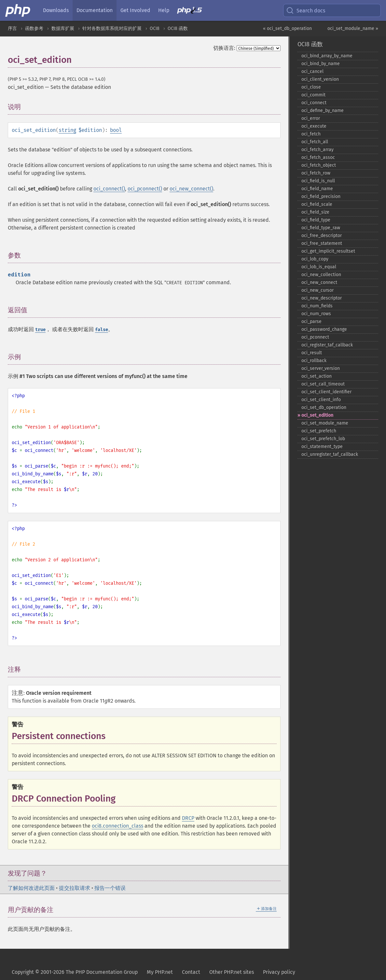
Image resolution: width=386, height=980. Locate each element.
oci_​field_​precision (321, 196)
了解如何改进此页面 (31, 888)
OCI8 (155, 28)
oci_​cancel (312, 71)
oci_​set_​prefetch (319, 431)
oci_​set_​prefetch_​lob (323, 439)
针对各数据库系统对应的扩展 (112, 28)
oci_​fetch (311, 134)
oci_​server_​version (321, 368)
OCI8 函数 (178, 28)
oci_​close (311, 87)
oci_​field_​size (315, 212)
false (102, 330)
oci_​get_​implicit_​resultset (328, 251)
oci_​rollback (314, 361)
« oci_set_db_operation (287, 28)
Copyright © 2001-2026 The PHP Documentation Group (75, 972)
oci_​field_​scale (317, 204)
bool (116, 130)
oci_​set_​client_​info (321, 400)
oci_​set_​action (317, 376)
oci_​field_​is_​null (318, 181)
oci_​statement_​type (322, 447)
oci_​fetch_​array (317, 150)
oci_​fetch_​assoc (318, 157)
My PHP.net (160, 972)
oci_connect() (109, 189)
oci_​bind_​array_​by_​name (327, 56)
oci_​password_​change (324, 329)
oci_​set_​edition (317, 415)
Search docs (306, 10)
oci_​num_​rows (316, 314)
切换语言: (224, 48)
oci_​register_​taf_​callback (327, 345)
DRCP (188, 818)
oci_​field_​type (316, 220)
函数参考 (34, 28)
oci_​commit (313, 95)
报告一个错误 (110, 888)
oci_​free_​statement (322, 243)
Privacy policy (279, 972)
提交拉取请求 (75, 888)
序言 (12, 28)
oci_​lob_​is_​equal (319, 267)
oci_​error (311, 118)
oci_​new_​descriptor (322, 298)
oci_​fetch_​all (315, 142)
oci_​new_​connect (319, 282)
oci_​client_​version (320, 79)
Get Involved (135, 10)
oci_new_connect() (191, 189)
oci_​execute (314, 126)
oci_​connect (314, 103)
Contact (191, 972)
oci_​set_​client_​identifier (326, 392)
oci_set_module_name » (353, 28)
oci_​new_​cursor (317, 290)
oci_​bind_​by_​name (321, 64)
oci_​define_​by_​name (323, 111)
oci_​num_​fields (317, 306)
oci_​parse (311, 322)
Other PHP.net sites (232, 972)
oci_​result (312, 353)
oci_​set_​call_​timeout (323, 384)
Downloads (56, 10)
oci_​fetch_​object (319, 165)
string (67, 130)
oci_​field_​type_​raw (321, 228)
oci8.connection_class (117, 826)
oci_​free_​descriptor (322, 236)
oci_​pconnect (315, 337)
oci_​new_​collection (321, 275)
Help (164, 10)
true (40, 330)
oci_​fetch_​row (316, 173)
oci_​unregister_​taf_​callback (330, 454)
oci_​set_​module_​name (325, 423)
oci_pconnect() (145, 189)
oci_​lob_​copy (315, 259)
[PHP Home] (18, 10)
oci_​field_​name (317, 189)
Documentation (95, 10)
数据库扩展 (63, 28)
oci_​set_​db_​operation (324, 407)
